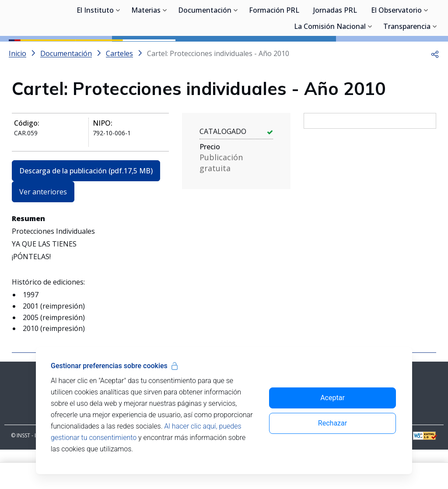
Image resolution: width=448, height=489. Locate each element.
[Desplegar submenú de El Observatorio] (426, 52)
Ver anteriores (43, 231)
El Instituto (95, 53)
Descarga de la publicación (86, 210)
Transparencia (407, 69)
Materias (146, 53)
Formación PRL (274, 53)
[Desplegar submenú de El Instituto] (118, 52)
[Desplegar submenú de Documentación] (236, 52)
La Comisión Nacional (330, 69)
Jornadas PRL (335, 53)
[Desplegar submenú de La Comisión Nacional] (370, 68)
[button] (435, 93)
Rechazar (332, 423)
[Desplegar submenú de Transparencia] (435, 68)
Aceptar (332, 398)
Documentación (205, 53)
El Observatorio (396, 53)
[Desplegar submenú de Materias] (165, 52)
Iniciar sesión (406, 20)
